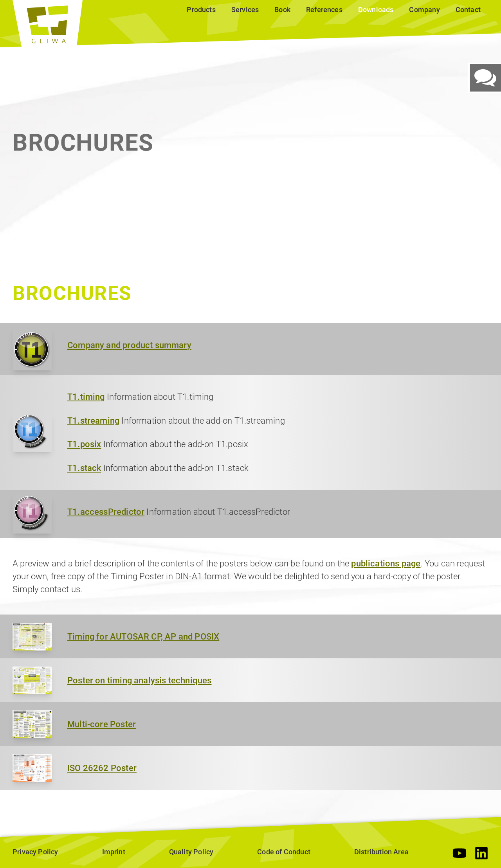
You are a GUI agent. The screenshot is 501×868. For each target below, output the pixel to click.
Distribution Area (381, 852)
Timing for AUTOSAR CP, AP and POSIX (143, 637)
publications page (386, 563)
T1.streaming (93, 421)
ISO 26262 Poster (102, 768)
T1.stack (84, 468)
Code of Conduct (284, 852)
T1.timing (86, 397)
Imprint (114, 852)
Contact (468, 10)
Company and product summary (129, 345)
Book (282, 10)
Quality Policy (191, 852)
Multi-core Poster (102, 724)
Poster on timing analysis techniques (139, 680)
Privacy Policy (35, 852)
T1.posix (84, 444)
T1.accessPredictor (106, 512)
